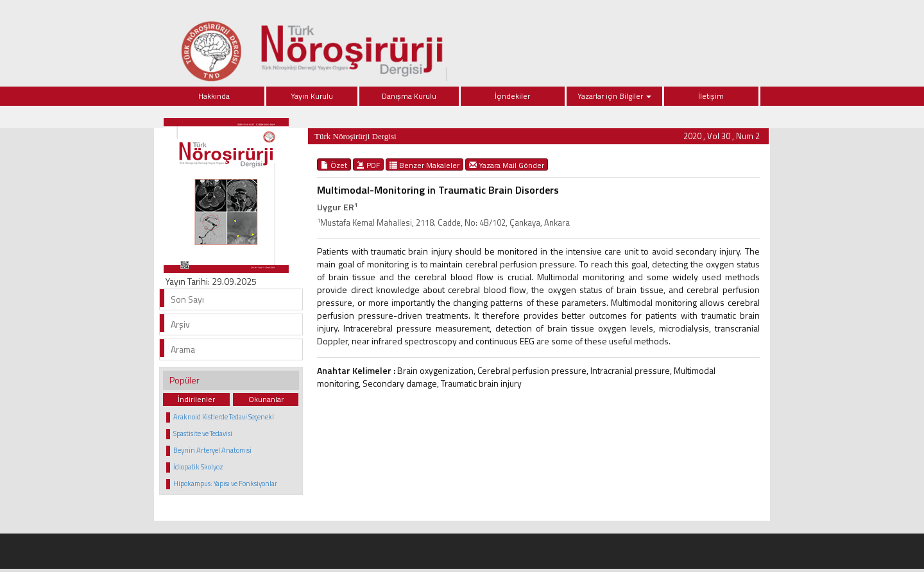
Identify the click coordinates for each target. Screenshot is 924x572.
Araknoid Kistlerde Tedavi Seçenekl (224, 417)
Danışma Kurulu (409, 96)
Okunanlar (266, 399)
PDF (368, 165)
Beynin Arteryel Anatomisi (212, 450)
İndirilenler (196, 399)
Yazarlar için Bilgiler (614, 96)
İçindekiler (512, 96)
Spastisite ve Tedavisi (203, 433)
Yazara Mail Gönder (507, 165)
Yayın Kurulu (312, 96)
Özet (334, 165)
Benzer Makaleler (424, 165)
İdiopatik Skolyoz (198, 467)
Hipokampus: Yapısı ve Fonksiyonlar (225, 484)
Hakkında (214, 96)
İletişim (711, 96)
